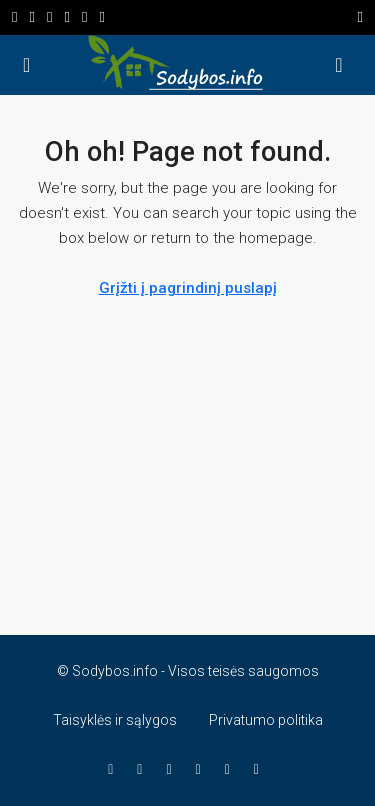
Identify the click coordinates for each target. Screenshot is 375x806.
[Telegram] (260, 769)
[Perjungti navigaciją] (360, 17)
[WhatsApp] (202, 769)
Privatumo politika (266, 720)
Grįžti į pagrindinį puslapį (188, 288)
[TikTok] (231, 769)
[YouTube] (172, 769)
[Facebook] (114, 769)
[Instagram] (143, 769)
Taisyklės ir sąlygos (115, 720)
